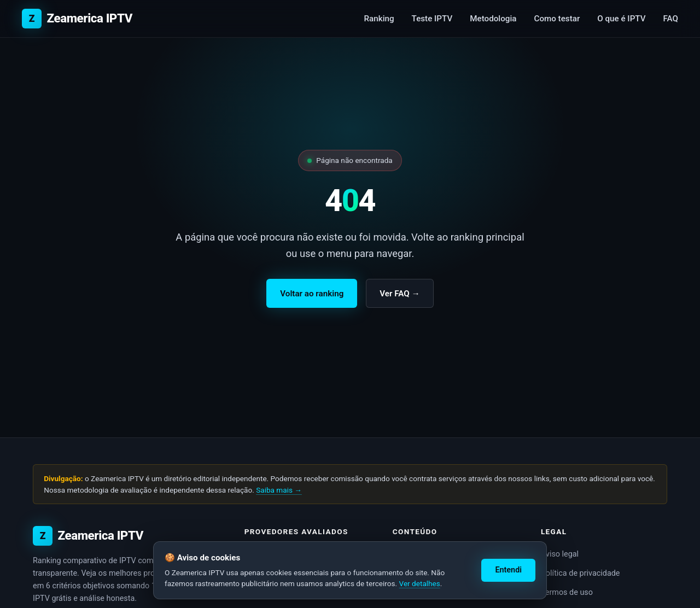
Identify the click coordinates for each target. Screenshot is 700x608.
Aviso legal (560, 554)
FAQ (671, 19)
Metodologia (493, 19)
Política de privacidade (581, 573)
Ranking (379, 19)
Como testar (557, 19)
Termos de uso (567, 592)
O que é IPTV (621, 19)
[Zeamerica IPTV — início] (77, 19)
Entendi (508, 570)
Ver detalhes (420, 583)
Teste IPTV (432, 19)
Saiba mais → (279, 490)
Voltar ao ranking (312, 294)
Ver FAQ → (399, 294)
